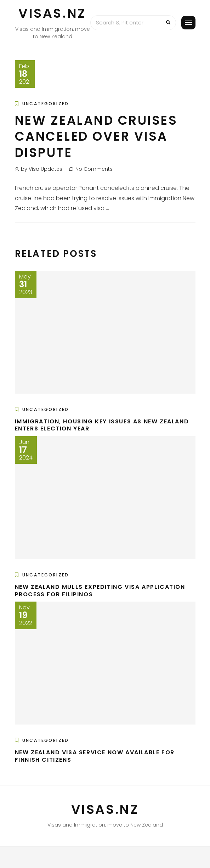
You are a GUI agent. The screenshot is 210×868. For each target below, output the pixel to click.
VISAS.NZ (52, 13)
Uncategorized (46, 104)
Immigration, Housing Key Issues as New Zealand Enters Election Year (102, 425)
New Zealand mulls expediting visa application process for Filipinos (100, 591)
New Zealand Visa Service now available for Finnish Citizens (95, 756)
